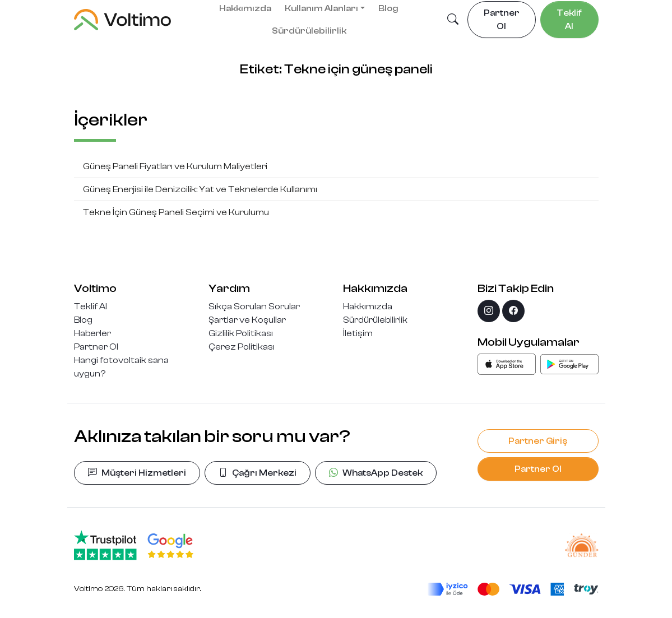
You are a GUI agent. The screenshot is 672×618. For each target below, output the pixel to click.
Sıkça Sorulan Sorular (254, 306)
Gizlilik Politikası (241, 333)
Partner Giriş (538, 441)
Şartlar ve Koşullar (247, 320)
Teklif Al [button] (569, 20)
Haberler (92, 333)
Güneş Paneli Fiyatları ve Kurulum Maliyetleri (175, 166)
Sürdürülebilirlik (309, 31)
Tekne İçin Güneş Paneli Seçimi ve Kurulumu (176, 212)
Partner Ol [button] (502, 20)
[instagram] (489, 311)
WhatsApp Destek (376, 473)
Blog (83, 320)
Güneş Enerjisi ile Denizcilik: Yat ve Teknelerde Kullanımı (200, 189)
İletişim (358, 333)
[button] (453, 20)
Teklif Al (91, 306)
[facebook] (513, 311)
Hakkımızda (368, 306)
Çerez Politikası (242, 347)
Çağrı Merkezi (258, 473)
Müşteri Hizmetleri (137, 473)
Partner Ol (96, 347)
